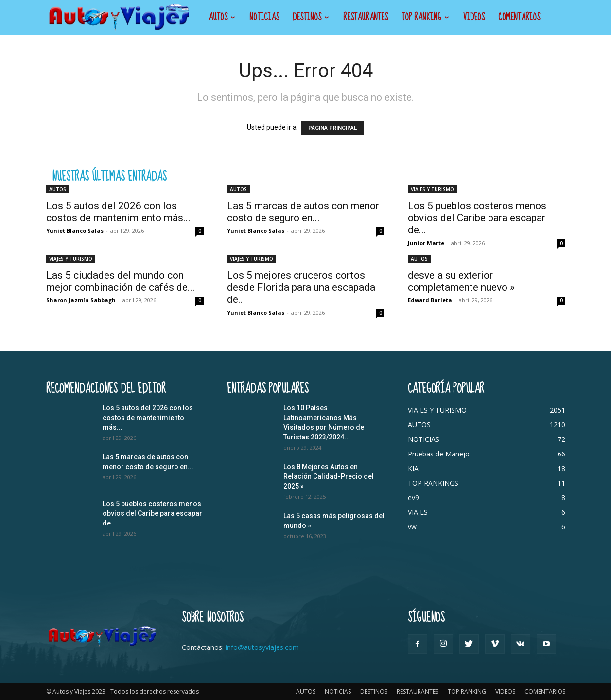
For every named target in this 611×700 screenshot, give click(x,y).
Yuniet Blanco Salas (75, 231)
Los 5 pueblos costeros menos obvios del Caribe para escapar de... (477, 218)
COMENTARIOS (519, 17)
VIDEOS (474, 17)
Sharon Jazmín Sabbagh (81, 300)
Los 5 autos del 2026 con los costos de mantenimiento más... (118, 212)
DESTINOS (311, 17)
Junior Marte (426, 243)
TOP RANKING (425, 17)
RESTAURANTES (366, 17)
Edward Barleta (430, 300)
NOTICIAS (264, 17)
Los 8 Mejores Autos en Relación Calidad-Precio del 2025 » (329, 476)
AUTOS (222, 17)
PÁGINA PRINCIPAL (332, 128)
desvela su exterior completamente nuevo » (461, 281)
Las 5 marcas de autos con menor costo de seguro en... (303, 212)
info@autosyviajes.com (262, 647)
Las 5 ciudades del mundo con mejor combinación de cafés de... (121, 281)
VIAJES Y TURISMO (432, 189)
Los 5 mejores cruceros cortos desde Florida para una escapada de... (301, 287)
